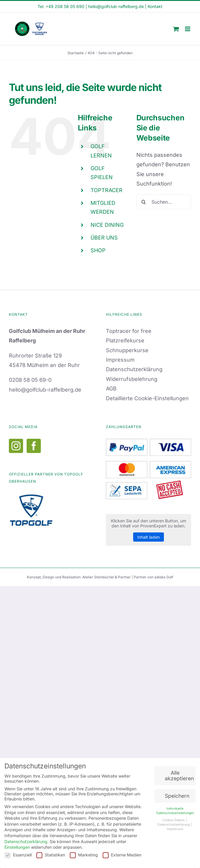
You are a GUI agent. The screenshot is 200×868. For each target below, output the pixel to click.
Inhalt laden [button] (149, 537)
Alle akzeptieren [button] (179, 774)
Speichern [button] (177, 795)
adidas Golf (164, 577)
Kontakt (155, 6)
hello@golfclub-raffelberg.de (116, 6)
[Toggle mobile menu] (188, 29)
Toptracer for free (129, 331)
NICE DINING (107, 225)
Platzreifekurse (125, 340)
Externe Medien (122, 854)
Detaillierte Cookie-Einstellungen (147, 398)
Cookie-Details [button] (174, 819)
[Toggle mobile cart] (176, 29)
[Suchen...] (164, 202)
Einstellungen (17, 846)
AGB (111, 388)
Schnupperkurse (127, 350)
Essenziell (18, 854)
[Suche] (144, 202)
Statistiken (51, 854)
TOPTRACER (107, 190)
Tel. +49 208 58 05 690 (61, 6)
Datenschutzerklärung (134, 369)
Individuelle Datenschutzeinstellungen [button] (175, 810)
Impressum (120, 360)
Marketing (84, 854)
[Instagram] (16, 446)
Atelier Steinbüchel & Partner (107, 577)
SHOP (98, 250)
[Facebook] (34, 446)
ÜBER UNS (104, 238)
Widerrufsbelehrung (132, 379)
